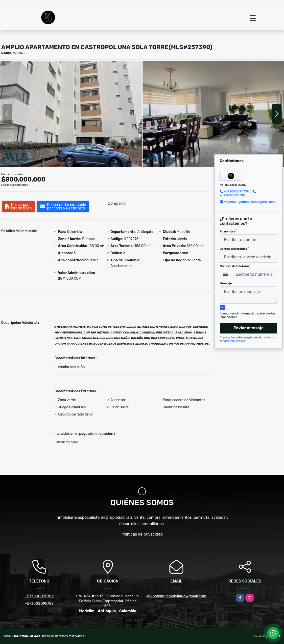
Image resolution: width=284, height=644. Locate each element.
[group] (71, 114)
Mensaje (227, 283)
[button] (116, 162)
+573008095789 (236, 191)
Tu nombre (228, 231)
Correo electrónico (234, 249)
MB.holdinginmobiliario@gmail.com (250, 202)
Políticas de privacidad (142, 534)
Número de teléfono (235, 266)
